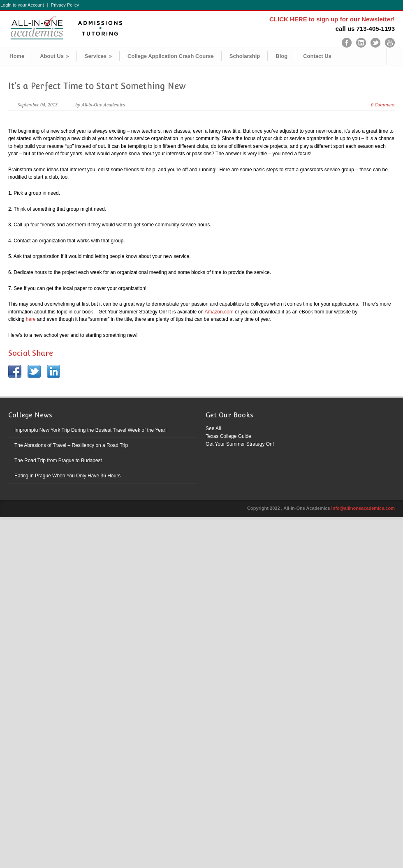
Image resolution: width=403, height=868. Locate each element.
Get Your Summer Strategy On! (240, 444)
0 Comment (383, 105)
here (31, 319)
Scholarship (245, 56)
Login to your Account (22, 5)
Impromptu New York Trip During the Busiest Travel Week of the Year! (90, 430)
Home (17, 56)
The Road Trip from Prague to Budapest (58, 460)
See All (213, 428)
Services (98, 56)
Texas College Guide (228, 436)
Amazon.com (219, 312)
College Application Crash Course (171, 56)
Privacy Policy (65, 5)
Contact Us (317, 56)
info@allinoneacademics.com (363, 508)
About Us (54, 56)
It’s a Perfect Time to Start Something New (97, 86)
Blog (281, 56)
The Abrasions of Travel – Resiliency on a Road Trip (71, 445)
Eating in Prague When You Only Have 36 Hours (67, 476)
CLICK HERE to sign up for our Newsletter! (332, 19)
